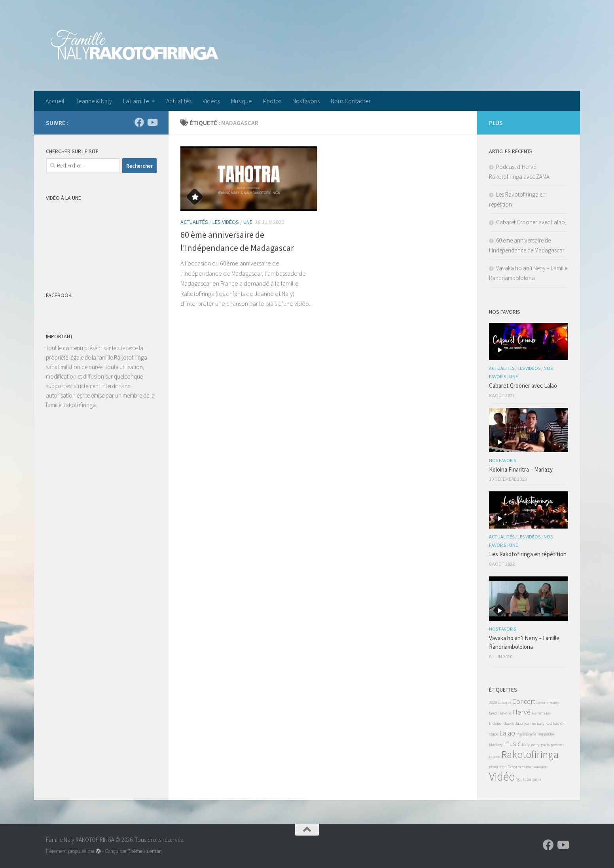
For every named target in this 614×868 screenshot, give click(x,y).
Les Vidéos (226, 222)
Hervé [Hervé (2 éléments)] (522, 712)
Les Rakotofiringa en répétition (528, 554)
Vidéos (211, 101)
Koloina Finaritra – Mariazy (521, 469)
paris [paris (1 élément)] (545, 745)
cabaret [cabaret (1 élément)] (505, 702)
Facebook (59, 295)
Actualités (179, 101)
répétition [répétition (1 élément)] (498, 767)
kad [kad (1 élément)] (549, 723)
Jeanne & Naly (94, 101)
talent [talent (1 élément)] (528, 767)
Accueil (55, 101)
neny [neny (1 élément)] (535, 745)
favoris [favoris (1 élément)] (506, 713)
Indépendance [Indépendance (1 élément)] (501, 723)
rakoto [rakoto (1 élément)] (495, 757)
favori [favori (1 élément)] (494, 713)
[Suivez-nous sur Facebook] (139, 122)
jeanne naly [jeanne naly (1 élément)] (534, 723)
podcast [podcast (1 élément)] (557, 745)
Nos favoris (306, 101)
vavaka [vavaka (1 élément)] (540, 767)
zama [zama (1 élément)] (537, 779)
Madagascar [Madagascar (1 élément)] (526, 734)
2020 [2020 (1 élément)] (493, 702)
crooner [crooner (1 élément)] (553, 702)
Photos (272, 101)
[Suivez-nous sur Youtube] (152, 122)
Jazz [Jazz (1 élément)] (519, 723)
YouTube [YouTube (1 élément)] (524, 779)
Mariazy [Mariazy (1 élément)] (496, 745)
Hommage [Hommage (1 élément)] (541, 713)
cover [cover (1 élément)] (541, 702)
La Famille (136, 101)
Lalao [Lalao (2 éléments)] (507, 733)
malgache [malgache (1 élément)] (546, 734)
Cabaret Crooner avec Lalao (531, 222)
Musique (242, 101)
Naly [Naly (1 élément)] (526, 745)
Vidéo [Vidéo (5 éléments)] (502, 776)
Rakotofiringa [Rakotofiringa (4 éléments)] (530, 754)
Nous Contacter (351, 101)
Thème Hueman (145, 851)
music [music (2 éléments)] (512, 744)
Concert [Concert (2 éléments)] (524, 701)
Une (248, 222)
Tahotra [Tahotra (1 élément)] (515, 767)
